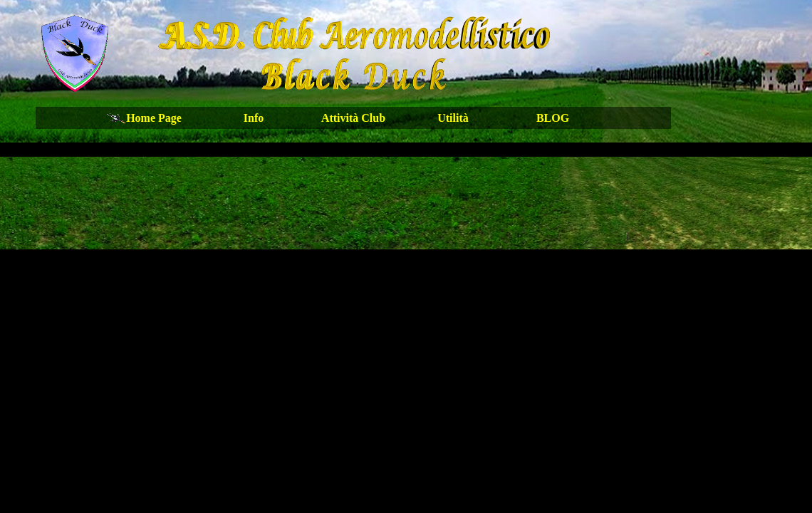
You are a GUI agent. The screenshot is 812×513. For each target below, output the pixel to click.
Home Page (154, 118)
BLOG (553, 118)
